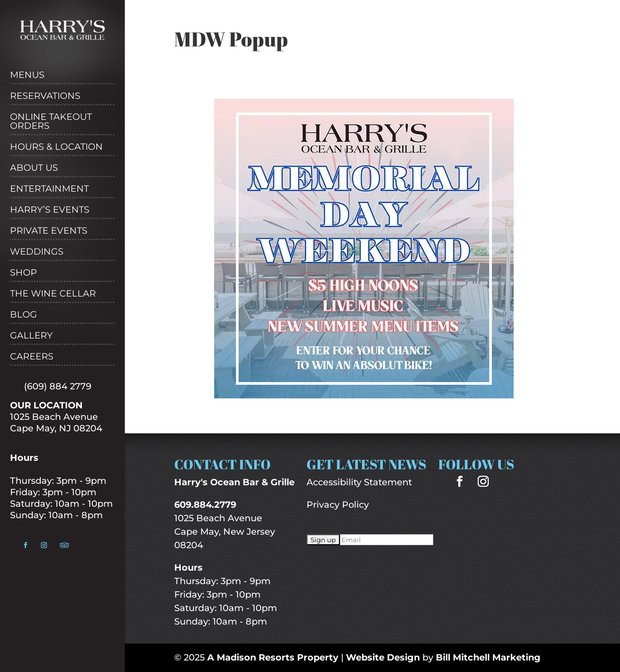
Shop (23, 273)
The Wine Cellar (53, 294)
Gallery (31, 336)
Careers (32, 357)
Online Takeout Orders (51, 122)
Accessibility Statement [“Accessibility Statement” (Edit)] (359, 482)
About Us (34, 168)
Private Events (49, 231)
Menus (27, 75)
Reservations (45, 96)
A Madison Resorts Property (273, 658)
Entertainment (49, 189)
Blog (23, 315)
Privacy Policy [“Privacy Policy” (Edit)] (338, 505)
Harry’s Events (50, 210)
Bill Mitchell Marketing (488, 658)
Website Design (383, 658)
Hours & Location (56, 147)
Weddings (37, 252)
